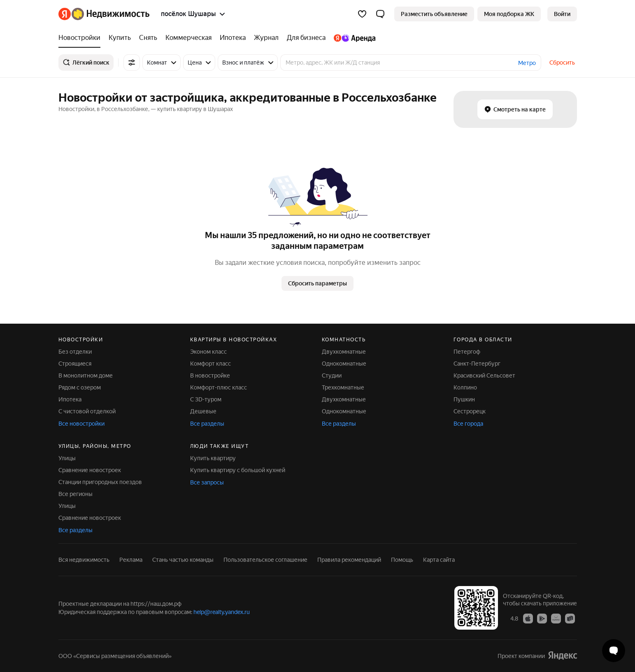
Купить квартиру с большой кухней (238, 470)
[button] (380, 14)
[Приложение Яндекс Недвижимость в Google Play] (542, 618)
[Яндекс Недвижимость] (110, 14)
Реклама (131, 560)
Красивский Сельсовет (484, 375)
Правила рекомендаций (349, 560)
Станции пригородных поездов (100, 482)
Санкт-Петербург (477, 364)
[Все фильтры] (132, 63)
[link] (562, 14)
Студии (332, 375)
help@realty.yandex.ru (222, 612)
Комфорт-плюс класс (219, 387)
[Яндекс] (65, 14)
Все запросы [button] (207, 482)
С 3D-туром (206, 399)
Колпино (465, 387)
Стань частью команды (183, 560)
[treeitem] (81, 38)
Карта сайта (439, 560)
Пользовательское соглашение (265, 560)
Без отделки (75, 352)
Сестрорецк (470, 411)
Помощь (402, 560)
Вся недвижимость (84, 560)
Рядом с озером (80, 387)
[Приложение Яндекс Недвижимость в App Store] (528, 618)
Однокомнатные (344, 364)
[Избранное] (362, 14)
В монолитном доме (86, 375)
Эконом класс (208, 352)
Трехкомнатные (343, 387)
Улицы (67, 458)
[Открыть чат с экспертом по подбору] (614, 651)
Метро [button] (527, 63)
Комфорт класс (211, 364)
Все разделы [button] (207, 424)
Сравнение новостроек (90, 470)
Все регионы (76, 494)
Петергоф (467, 352)
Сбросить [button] (562, 63)
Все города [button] (468, 424)
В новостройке (210, 375)
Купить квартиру (213, 458)
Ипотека (70, 399)
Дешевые (203, 411)
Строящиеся (75, 364)
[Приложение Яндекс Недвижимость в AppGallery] (556, 618)
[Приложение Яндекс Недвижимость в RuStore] (570, 618)
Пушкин (464, 399)
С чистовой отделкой (87, 411)
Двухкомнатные (344, 352)
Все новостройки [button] (81, 424)
